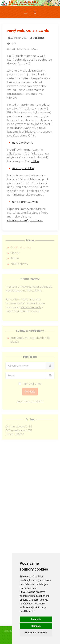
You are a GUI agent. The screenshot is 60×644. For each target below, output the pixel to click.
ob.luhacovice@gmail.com (25, 220)
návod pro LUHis (23, 168)
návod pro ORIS (22, 143)
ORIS (31, 136)
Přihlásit (30, 392)
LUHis (35, 161)
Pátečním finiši (31, 307)
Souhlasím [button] (36, 619)
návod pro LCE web (25, 202)
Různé (15, 258)
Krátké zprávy (19, 264)
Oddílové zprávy (21, 247)
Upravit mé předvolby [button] (36, 633)
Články (15, 253)
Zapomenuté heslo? (30, 401)
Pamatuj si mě (32, 384)
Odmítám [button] (36, 626)
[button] (26, 12)
